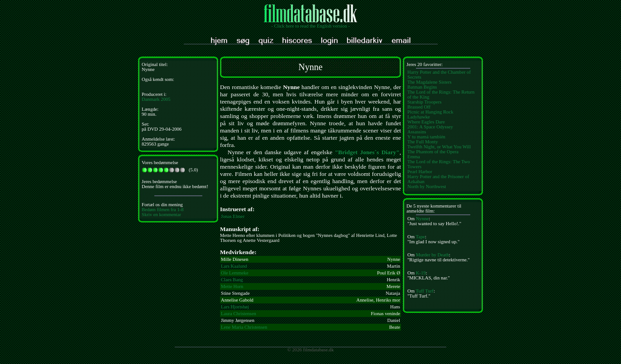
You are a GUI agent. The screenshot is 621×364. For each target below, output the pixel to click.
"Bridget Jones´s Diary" (367, 152)
